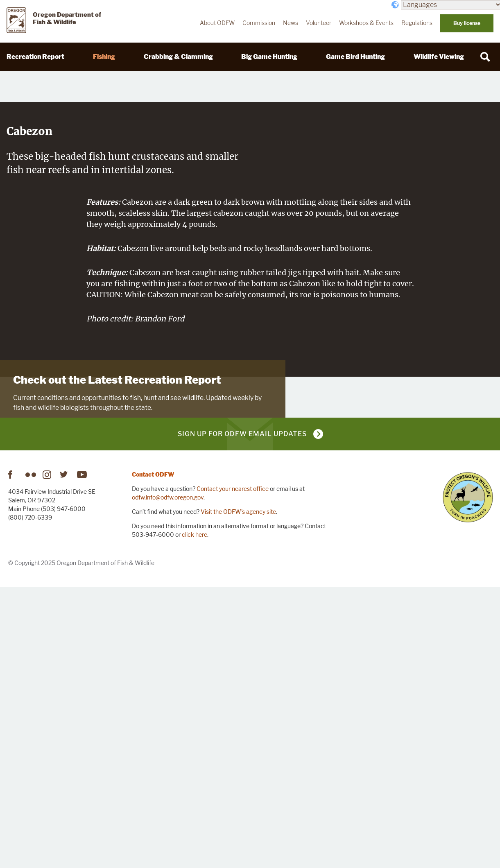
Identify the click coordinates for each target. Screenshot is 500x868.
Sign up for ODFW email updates (242, 715)
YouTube (82, 755)
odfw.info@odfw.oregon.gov (168, 778)
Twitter (65, 755)
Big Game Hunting (269, 57)
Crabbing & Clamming (178, 57)
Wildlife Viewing (439, 57)
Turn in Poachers (468, 778)
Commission (259, 23)
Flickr (31, 755)
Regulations (417, 23)
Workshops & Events (366, 23)
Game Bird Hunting (355, 57)
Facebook (14, 755)
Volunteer (319, 23)
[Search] (485, 57)
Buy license (467, 23)
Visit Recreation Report (53, 653)
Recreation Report (35, 57)
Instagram (48, 755)
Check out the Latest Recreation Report (117, 598)
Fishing (104, 57)
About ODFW (217, 23)
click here (195, 815)
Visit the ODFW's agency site (238, 792)
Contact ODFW (153, 755)
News (291, 23)
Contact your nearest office (233, 770)
